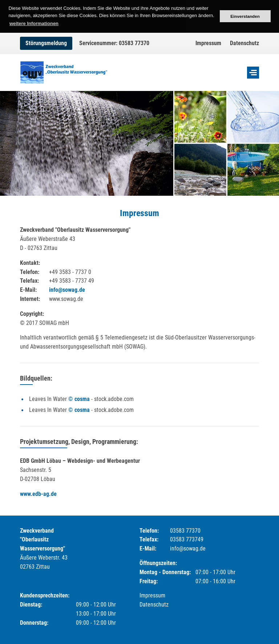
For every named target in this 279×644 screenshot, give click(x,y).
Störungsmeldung (46, 43)
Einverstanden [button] (245, 16)
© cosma (79, 399)
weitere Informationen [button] (34, 23)
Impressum (208, 43)
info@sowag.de (67, 290)
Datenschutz (244, 43)
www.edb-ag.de (38, 494)
